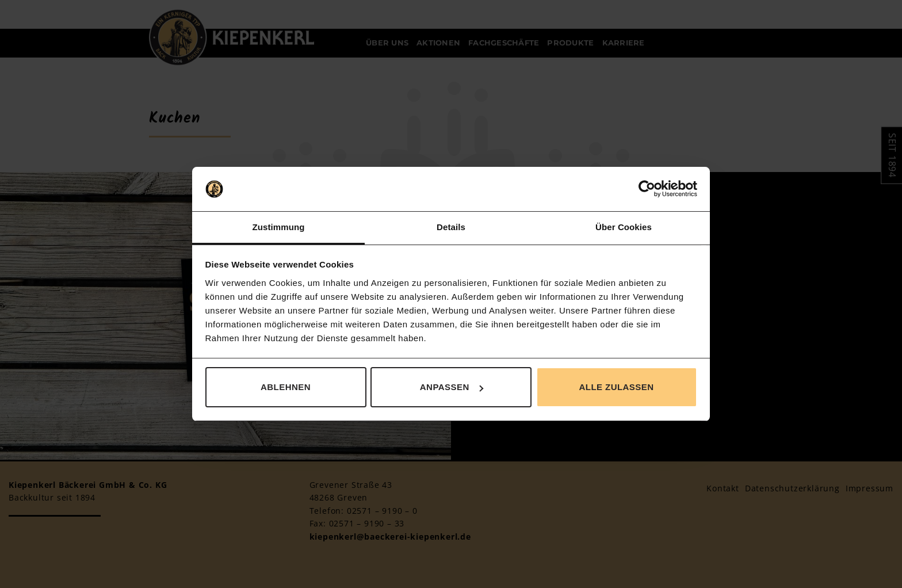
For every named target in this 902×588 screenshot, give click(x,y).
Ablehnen (286, 387)
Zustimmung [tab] (279, 227)
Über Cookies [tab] (624, 227)
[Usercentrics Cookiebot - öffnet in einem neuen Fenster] (647, 189)
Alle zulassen (616, 387)
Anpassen (452, 387)
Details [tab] (451, 227)
